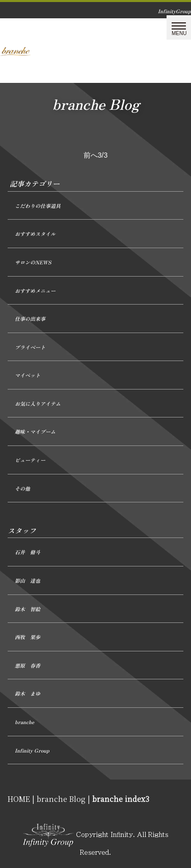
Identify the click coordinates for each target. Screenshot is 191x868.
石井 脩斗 (28, 552)
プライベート (30, 347)
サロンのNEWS (33, 262)
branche (24, 722)
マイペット (28, 375)
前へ (91, 155)
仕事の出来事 (30, 319)
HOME (19, 799)
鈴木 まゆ (28, 693)
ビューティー (30, 460)
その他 (22, 488)
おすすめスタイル (35, 234)
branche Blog (61, 799)
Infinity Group (32, 750)
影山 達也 (28, 580)
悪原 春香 (28, 665)
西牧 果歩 (28, 637)
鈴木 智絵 (28, 609)
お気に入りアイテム (38, 403)
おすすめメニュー (35, 291)
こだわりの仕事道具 (38, 206)
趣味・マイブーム (35, 431)
